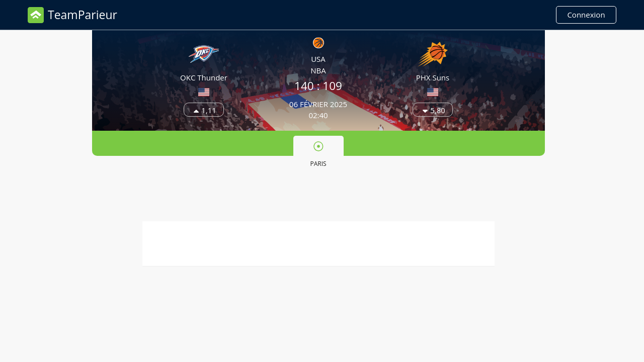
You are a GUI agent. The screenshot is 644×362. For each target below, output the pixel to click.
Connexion (586, 15)
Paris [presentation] (318, 154)
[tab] (318, 153)
